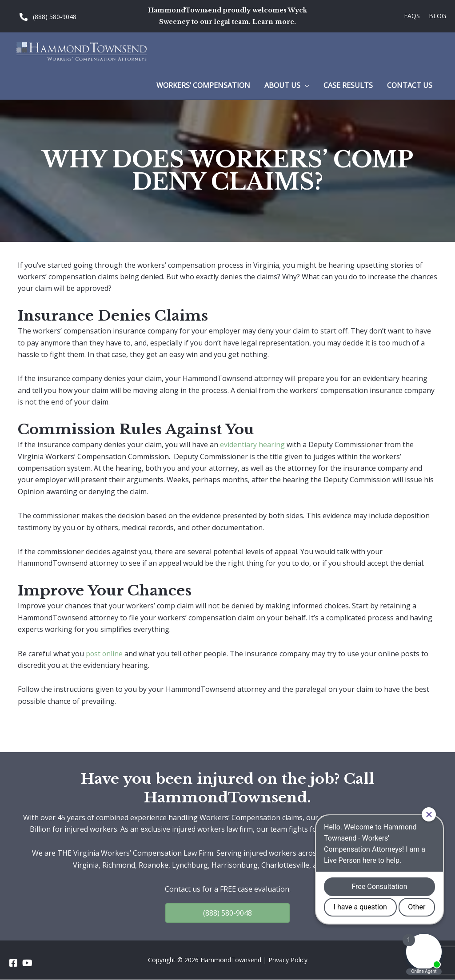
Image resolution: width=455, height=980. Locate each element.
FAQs (412, 16)
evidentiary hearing (252, 444)
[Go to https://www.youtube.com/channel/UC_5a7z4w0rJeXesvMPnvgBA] (27, 963)
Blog (437, 16)
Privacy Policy (288, 960)
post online (105, 654)
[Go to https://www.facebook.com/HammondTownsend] (13, 963)
